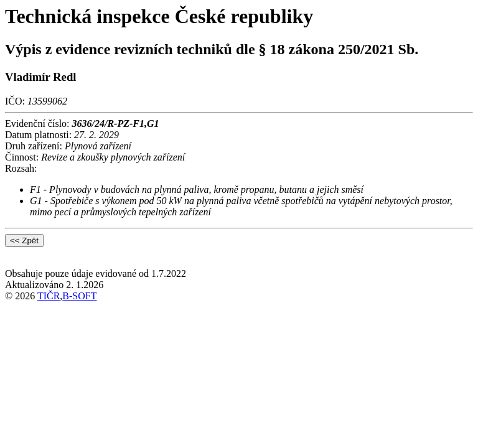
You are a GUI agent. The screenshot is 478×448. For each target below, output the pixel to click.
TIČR (49, 296)
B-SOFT (79, 296)
